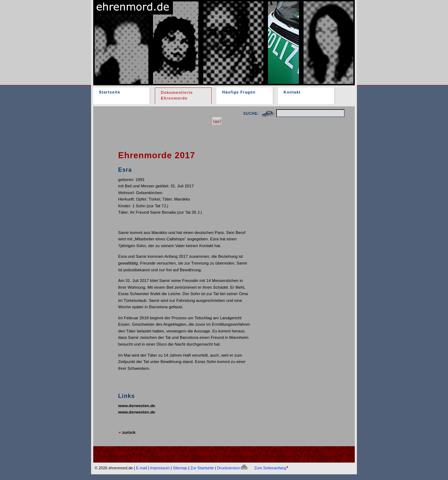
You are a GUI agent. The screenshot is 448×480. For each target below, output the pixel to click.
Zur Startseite (202, 468)
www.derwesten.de (137, 406)
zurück (127, 432)
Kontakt (292, 92)
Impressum (160, 468)
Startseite (110, 92)
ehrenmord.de (176, 37)
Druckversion (232, 468)
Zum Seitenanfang (270, 468)
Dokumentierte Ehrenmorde (177, 95)
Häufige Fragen (239, 92)
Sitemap (180, 468)
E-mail (141, 468)
